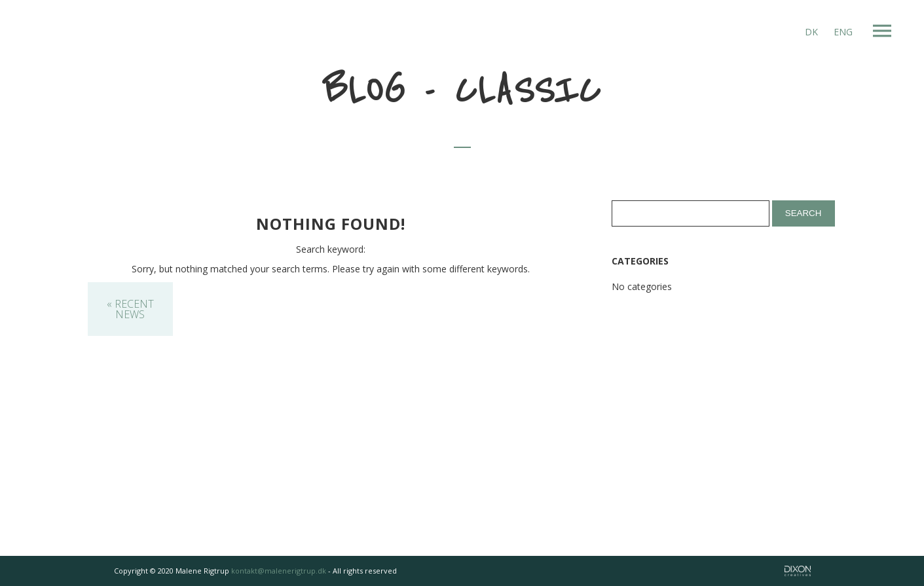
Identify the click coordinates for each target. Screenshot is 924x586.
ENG (843, 32)
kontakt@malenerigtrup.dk (279, 571)
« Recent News (130, 309)
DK (811, 32)
